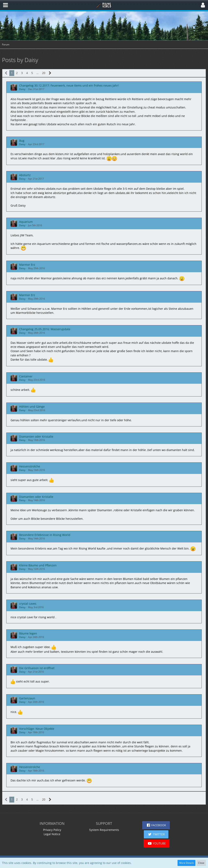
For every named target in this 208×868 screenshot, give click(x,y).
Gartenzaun (27, 698)
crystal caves (28, 604)
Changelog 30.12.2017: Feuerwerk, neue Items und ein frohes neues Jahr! (69, 85)
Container (26, 376)
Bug (22, 141)
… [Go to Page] (37, 73)
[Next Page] (50, 73)
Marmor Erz (27, 265)
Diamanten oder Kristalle (36, 437)
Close (201, 863)
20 (44, 73)
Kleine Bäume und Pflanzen (38, 565)
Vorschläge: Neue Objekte (37, 729)
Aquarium (26, 222)
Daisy (22, 89)
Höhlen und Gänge (32, 407)
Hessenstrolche (30, 466)
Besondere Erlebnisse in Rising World (45, 535)
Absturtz (25, 175)
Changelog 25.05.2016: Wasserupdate (45, 329)
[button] (5, 5)
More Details (186, 863)
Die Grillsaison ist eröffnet (37, 668)
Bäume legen (28, 633)
